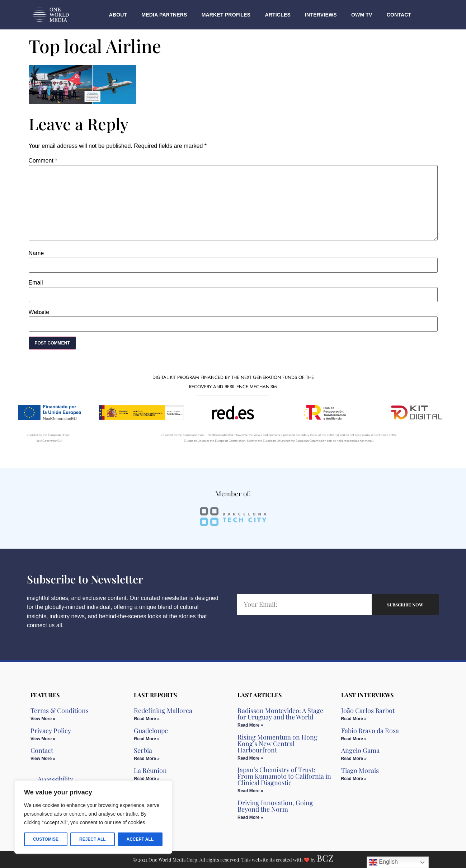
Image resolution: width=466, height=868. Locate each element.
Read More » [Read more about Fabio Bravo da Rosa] (354, 739)
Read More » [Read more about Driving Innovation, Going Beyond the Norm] (250, 817)
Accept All (140, 839)
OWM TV (362, 15)
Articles (278, 15)
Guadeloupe (151, 731)
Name (36, 253)
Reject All (93, 839)
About (118, 15)
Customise (46, 839)
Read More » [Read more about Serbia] (147, 759)
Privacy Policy (51, 731)
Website (39, 312)
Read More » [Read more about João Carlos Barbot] (354, 719)
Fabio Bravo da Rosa (370, 731)
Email (36, 283)
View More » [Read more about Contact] (43, 759)
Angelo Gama (360, 750)
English (383, 862)
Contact (399, 15)
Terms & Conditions (60, 710)
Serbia (143, 750)
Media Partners (164, 15)
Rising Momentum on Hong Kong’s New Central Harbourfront (277, 743)
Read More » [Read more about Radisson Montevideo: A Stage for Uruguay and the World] (250, 725)
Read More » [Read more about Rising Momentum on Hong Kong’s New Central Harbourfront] (250, 758)
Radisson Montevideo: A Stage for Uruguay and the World (280, 714)
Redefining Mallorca (163, 710)
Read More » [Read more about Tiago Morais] (354, 779)
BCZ (325, 858)
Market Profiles (226, 15)
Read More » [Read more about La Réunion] (147, 779)
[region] (93, 817)
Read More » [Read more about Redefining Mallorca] (147, 719)
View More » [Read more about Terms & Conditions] (43, 719)
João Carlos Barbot (368, 710)
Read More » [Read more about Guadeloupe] (147, 739)
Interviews (321, 15)
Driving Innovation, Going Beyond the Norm (275, 806)
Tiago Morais (360, 770)
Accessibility (55, 779)
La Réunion (150, 770)
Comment (43, 161)
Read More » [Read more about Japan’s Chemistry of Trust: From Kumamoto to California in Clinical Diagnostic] (250, 791)
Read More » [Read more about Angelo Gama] (354, 759)
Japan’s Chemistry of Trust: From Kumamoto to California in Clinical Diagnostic (284, 776)
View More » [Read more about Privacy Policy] (43, 739)
